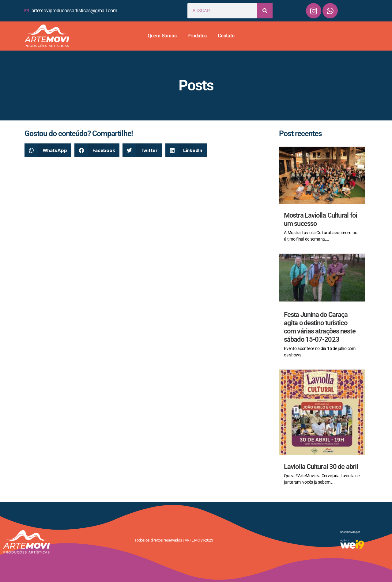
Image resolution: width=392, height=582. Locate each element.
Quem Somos (162, 36)
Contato (226, 36)
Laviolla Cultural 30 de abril (321, 467)
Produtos (197, 36)
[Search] (265, 11)
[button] (48, 150)
